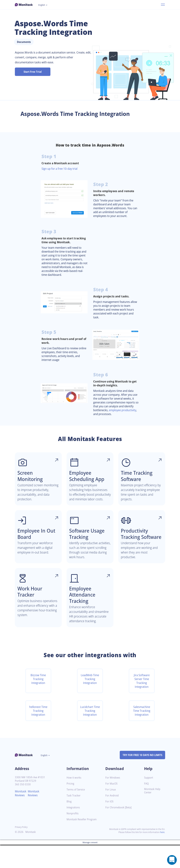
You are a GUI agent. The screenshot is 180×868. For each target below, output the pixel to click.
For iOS (110, 825)
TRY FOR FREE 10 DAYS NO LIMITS (141, 778)
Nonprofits (73, 837)
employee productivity (109, 420)
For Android (112, 819)
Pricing (71, 807)
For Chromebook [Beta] (119, 831)
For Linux (111, 813)
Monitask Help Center (153, 814)
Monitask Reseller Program (83, 843)
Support (149, 801)
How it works (74, 801)
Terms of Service (77, 813)
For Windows (113, 801)
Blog (69, 825)
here (162, 856)
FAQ (147, 807)
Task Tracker (74, 819)
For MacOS (112, 807)
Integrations (74, 831)
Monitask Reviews (21, 817)
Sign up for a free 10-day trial (61, 169)
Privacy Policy (22, 850)
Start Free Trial (33, 72)
